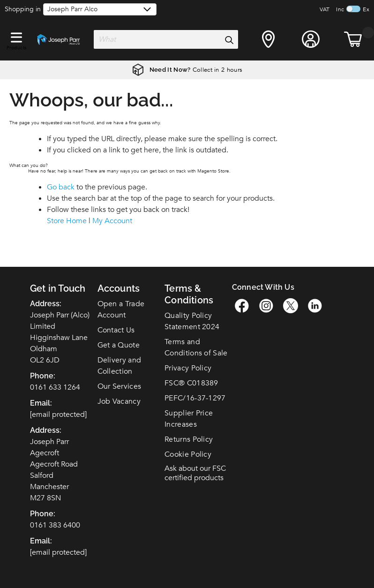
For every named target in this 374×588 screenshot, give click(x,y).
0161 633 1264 (55, 387)
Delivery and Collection (120, 366)
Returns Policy (189, 439)
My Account (112, 221)
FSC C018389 (191, 383)
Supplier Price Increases (189, 419)
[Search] (229, 40)
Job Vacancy (119, 401)
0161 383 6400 (55, 525)
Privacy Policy (188, 368)
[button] (16, 36)
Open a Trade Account (121, 309)
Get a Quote (119, 345)
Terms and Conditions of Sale (196, 347)
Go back (61, 187)
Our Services (120, 386)
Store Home (67, 221)
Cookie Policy (188, 454)
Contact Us (116, 330)
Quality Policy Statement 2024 (192, 321)
